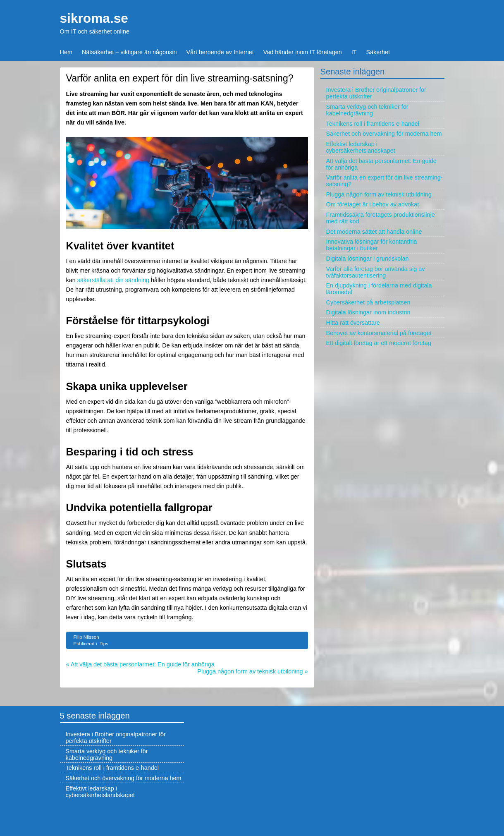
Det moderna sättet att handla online (374, 232)
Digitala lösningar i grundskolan (368, 259)
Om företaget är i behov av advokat (373, 204)
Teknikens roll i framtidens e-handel (373, 124)
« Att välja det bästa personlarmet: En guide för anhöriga (140, 664)
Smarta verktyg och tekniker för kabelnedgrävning (367, 110)
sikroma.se (94, 18)
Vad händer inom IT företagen (303, 52)
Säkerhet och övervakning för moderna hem (384, 134)
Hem (66, 52)
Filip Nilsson (86, 637)
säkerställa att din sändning (113, 280)
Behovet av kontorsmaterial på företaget (379, 333)
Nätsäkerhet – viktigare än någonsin (129, 52)
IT (354, 52)
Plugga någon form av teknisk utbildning (379, 194)
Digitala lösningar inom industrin (368, 312)
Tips (104, 644)
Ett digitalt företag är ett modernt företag (379, 343)
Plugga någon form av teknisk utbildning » (252, 671)
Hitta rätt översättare (353, 323)
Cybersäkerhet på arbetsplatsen (368, 302)
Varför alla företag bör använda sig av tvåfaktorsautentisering (376, 272)
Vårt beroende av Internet (220, 52)
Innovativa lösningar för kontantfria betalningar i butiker (372, 245)
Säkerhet (378, 52)
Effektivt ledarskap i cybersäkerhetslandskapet (361, 147)
